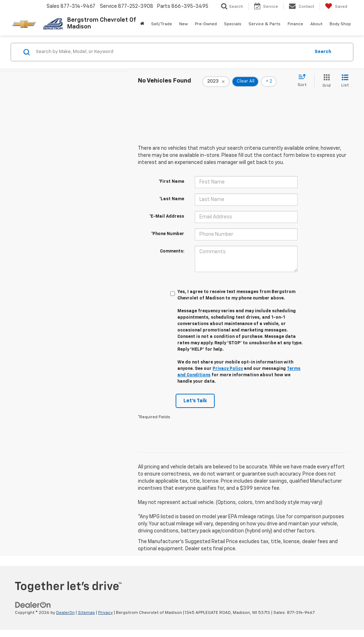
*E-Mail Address (167, 217)
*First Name (171, 182)
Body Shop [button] (340, 24)
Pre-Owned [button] (206, 24)
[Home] (142, 24)
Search (323, 52)
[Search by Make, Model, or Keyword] (172, 52)
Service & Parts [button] (264, 24)
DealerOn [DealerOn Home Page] (65, 613)
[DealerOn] (33, 605)
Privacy (105, 613)
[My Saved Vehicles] (336, 6)
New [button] (183, 24)
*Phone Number (168, 234)
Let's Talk (195, 401)
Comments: (172, 251)
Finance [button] (295, 24)
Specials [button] (233, 24)
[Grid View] (325, 81)
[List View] (345, 81)
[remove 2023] (216, 81)
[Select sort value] (304, 81)
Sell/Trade (162, 24)
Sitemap (86, 613)
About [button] (316, 24)
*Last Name (172, 199)
